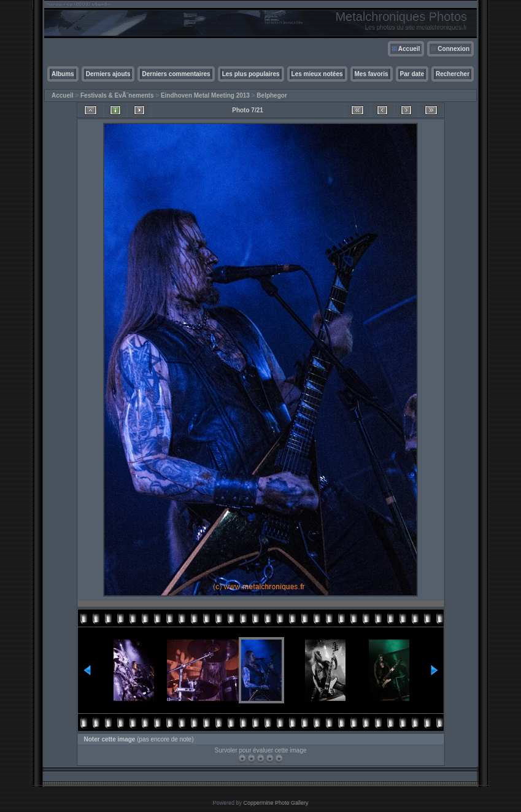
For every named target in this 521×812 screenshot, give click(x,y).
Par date (412, 74)
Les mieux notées (317, 74)
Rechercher (453, 74)
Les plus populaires (251, 74)
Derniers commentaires (176, 74)
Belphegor (272, 95)
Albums (63, 74)
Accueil (409, 49)
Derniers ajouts (108, 74)
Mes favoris (372, 74)
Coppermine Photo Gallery (276, 803)
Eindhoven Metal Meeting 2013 (205, 95)
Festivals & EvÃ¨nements (117, 95)
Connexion (453, 49)
